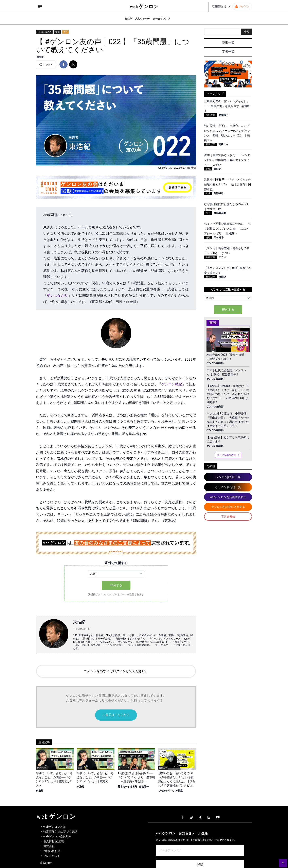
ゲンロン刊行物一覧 (228, 487)
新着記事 (211, 144)
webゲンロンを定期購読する (228, 497)
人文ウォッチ (142, 19)
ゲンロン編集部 (215, 363)
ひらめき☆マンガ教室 (170, 791)
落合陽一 (144, 787)
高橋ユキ (223, 144)
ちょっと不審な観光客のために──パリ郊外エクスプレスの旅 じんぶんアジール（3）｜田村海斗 (227, 229)
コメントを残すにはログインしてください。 (116, 671)
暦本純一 (123, 787)
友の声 (128, 19)
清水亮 (133, 787)
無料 (66, 32)
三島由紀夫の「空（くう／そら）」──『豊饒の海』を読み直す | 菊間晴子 (227, 106)
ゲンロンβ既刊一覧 (228, 477)
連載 (208, 238)
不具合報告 (228, 517)
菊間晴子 (223, 115)
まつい (222, 257)
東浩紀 (40, 57)
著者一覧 (228, 52)
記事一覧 (228, 43)
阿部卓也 (219, 193)
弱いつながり (58, 295)
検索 (246, 32)
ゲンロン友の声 (44, 32)
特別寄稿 (211, 115)
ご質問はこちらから (116, 715)
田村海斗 (219, 238)
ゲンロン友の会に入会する (228, 507)
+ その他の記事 (82, 629)
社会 (208, 213)
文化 (57, 32)
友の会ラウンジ (161, 19)
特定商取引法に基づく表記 (60, 832)
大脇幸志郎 (220, 213)
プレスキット (52, 856)
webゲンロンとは (55, 827)
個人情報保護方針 (55, 841)
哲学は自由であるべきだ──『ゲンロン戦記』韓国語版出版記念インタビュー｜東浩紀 (227, 160)
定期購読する (221, 6)
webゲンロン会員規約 (57, 836)
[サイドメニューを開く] (40, 6)
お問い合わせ (52, 851)
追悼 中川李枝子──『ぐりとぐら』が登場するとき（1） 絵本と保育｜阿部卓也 (228, 184)
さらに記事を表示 (228, 455)
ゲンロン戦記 (172, 384)
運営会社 (49, 846)
